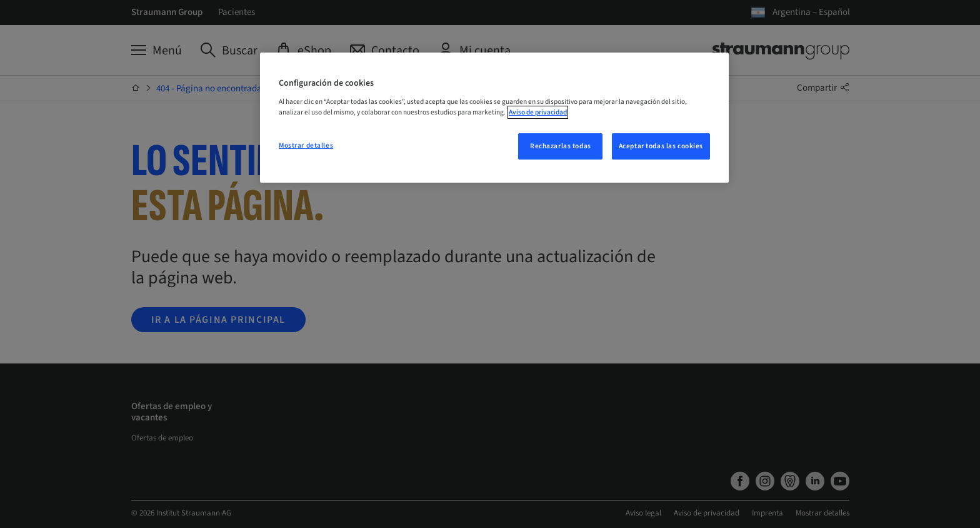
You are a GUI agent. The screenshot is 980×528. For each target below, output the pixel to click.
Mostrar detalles (306, 145)
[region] (494, 118)
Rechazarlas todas (561, 146)
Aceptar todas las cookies (661, 146)
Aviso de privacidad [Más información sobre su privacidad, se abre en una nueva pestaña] (538, 112)
